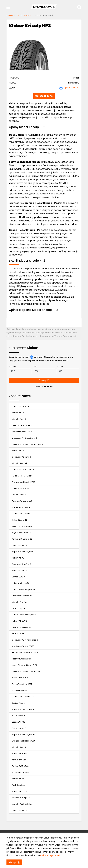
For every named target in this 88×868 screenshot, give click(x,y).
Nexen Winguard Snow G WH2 (25, 665)
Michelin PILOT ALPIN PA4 (22, 804)
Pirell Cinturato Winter (21, 659)
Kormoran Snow (19, 760)
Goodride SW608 (20, 545)
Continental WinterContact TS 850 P (28, 444)
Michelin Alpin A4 (19, 463)
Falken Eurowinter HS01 (22, 684)
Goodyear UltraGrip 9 (21, 457)
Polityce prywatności (51, 855)
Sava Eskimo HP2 (19, 690)
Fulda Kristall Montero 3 (22, 476)
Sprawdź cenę (44, 96)
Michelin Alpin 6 (19, 747)
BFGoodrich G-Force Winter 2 (25, 653)
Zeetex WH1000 (18, 722)
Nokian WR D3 (18, 451)
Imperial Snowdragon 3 (23, 552)
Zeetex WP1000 (18, 716)
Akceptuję (14, 862)
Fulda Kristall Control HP (22, 514)
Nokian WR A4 (18, 779)
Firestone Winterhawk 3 (22, 501)
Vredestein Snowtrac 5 (22, 507)
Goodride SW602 (20, 810)
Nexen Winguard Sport (22, 526)
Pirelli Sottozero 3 (19, 634)
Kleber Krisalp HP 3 (20, 678)
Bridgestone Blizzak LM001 (23, 482)
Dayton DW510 (18, 577)
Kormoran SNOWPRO (21, 772)
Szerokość (13, 366)
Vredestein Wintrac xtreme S (24, 438)
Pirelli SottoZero (19, 785)
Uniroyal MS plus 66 (21, 583)
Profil (35, 366)
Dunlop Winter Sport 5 (21, 406)
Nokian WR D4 (18, 413)
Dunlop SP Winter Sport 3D (23, 589)
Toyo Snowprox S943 (21, 533)
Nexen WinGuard (19, 570)
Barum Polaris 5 (19, 728)
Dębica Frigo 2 (18, 703)
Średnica (60, 366)
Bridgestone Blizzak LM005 (24, 741)
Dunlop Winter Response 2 (23, 470)
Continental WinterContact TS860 (27, 671)
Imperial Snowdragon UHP (24, 735)
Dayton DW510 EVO (20, 766)
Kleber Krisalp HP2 (20, 520)
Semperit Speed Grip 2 (22, 432)
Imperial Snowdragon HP (23, 709)
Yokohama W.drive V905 (23, 646)
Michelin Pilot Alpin (20, 602)
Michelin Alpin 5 (19, 419)
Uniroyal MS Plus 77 (20, 488)
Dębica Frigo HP (19, 608)
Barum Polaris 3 (19, 495)
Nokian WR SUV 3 (19, 621)
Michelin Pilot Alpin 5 (21, 798)
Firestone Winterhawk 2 (22, 596)
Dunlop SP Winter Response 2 (25, 615)
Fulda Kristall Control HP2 (23, 697)
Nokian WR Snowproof (22, 753)
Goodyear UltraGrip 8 (21, 564)
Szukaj (44, 380)
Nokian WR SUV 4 (19, 791)
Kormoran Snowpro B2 (22, 539)
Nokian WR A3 (18, 558)
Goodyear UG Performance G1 (25, 640)
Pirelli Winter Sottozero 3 (22, 425)
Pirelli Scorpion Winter (21, 627)
